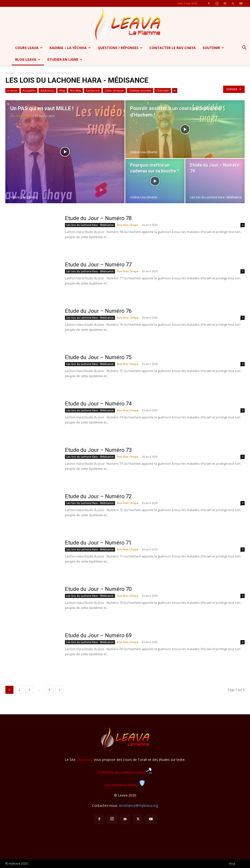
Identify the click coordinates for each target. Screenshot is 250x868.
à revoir (12, 90)
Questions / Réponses (120, 48)
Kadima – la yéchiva (70, 48)
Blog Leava (28, 59)
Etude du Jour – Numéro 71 (98, 543)
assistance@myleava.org (138, 805)
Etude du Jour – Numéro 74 (98, 404)
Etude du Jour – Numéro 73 (98, 450)
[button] (244, 48)
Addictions (47, 90)
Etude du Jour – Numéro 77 (98, 265)
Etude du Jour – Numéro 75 (98, 357)
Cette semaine (114, 90)
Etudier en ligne (65, 59)
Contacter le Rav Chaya (173, 48)
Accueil (10, 73)
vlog (232, 863)
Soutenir (213, 48)
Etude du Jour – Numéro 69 (98, 635)
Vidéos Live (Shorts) (24, 197)
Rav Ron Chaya (21, 116)
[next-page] (60, 690)
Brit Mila (75, 90)
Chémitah (163, 90)
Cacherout (93, 90)
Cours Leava (29, 48)
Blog (62, 90)
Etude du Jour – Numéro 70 (98, 589)
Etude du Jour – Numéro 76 (98, 311)
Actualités (29, 90)
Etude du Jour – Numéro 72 (98, 496)
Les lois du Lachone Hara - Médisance (216, 197)
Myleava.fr (85, 760)
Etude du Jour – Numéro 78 (98, 218)
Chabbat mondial (140, 90)
